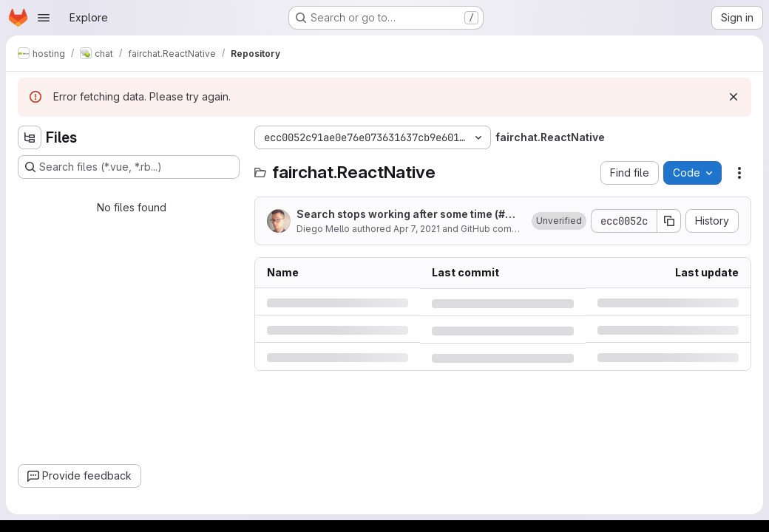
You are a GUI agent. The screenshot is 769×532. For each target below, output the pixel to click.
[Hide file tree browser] (30, 137)
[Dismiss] (734, 97)
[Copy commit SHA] (669, 221)
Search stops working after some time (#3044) (408, 215)
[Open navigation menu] (44, 18)
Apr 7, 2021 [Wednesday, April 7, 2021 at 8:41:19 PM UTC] (417, 229)
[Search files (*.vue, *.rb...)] (129, 167)
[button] (559, 221)
